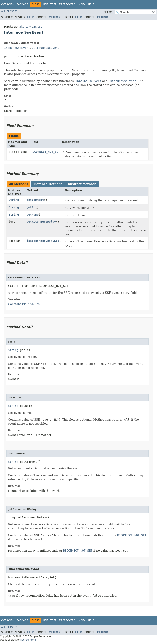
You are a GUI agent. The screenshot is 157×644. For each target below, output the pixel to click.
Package (22, 4)
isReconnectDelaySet (43, 241)
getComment (35, 200)
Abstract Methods (82, 184)
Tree (53, 4)
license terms (28, 640)
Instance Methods (48, 184)
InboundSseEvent (17, 48)
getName (33, 215)
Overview (8, 4)
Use (45, 4)
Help (91, 4)
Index (82, 4)
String (14, 200)
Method (54, 17)
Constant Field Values (24, 304)
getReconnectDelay (41, 222)
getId (31, 207)
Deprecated (67, 4)
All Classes (9, 11)
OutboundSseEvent (45, 48)
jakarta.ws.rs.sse (30, 27)
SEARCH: (109, 12)
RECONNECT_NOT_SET (45, 152)
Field (30, 17)
